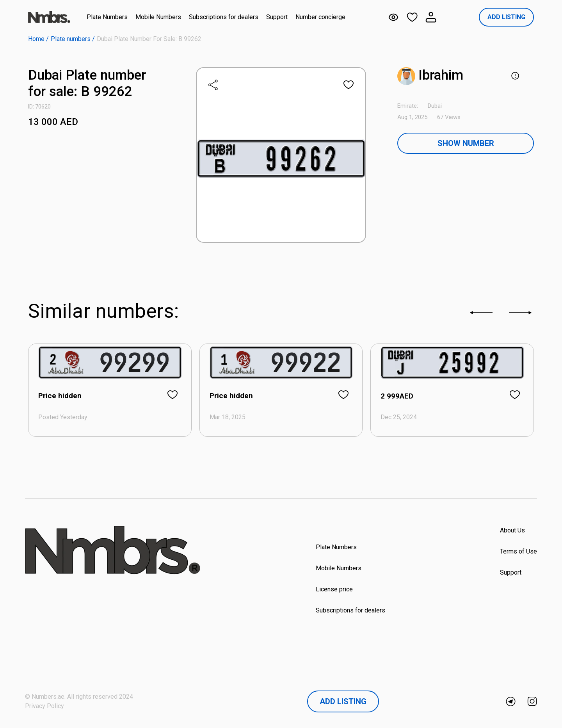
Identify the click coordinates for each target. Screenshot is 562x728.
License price (334, 589)
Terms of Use (518, 551)
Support (277, 17)
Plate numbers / (73, 39)
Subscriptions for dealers (224, 17)
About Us (512, 530)
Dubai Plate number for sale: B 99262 (149, 39)
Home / (38, 39)
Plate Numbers (107, 17)
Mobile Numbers (158, 17)
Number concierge (320, 17)
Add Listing (343, 701)
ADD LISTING (506, 17)
